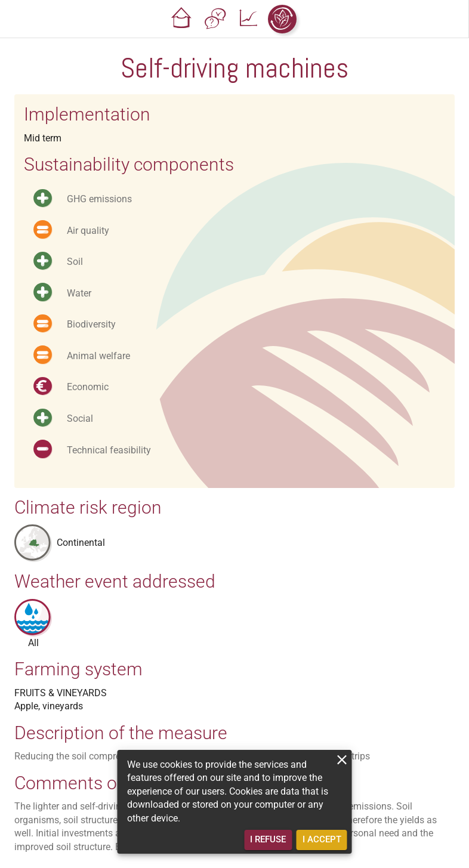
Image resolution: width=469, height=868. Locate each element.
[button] (182, 19)
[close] (342, 760)
